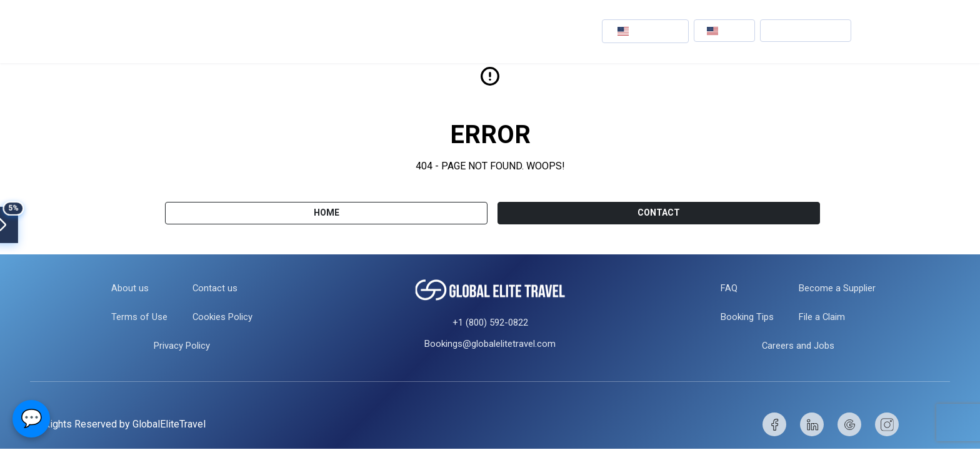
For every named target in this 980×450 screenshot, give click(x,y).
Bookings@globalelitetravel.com (490, 344)
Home (327, 212)
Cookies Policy (224, 317)
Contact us (214, 288)
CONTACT (659, 212)
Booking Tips (744, 317)
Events (353, 31)
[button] (645, 31)
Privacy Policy (182, 345)
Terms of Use (136, 317)
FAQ (725, 288)
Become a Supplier (839, 288)
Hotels (297, 31)
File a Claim (823, 317)
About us (126, 288)
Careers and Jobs (798, 345)
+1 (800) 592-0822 (490, 322)
